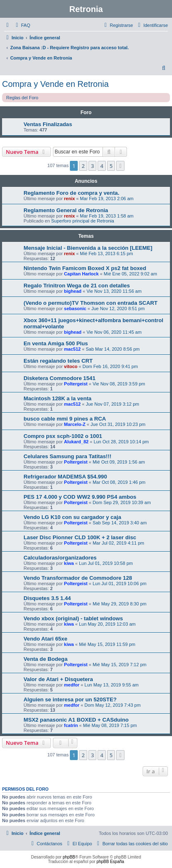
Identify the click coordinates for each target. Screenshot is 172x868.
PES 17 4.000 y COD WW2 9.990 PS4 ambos (80, 497)
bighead (73, 291)
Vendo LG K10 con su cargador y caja (72, 517)
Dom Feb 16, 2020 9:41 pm (110, 366)
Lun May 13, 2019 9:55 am (111, 685)
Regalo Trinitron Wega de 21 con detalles (77, 286)
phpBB (69, 857)
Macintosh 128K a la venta (57, 398)
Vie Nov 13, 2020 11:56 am (114, 291)
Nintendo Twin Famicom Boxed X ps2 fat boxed (85, 268)
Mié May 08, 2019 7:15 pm (110, 725)
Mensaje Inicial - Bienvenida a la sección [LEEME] (88, 248)
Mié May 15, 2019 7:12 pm (119, 665)
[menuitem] (22, 25)
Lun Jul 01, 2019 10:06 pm (119, 583)
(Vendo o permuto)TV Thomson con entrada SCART (91, 303)
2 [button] (83, 166)
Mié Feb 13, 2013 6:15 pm (106, 253)
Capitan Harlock (81, 274)
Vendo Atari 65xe (45, 639)
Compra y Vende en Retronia (55, 84)
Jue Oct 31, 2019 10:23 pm (118, 424)
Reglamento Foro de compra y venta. (72, 193)
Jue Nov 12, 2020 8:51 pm (118, 308)
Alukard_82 (76, 442)
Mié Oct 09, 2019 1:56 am (119, 462)
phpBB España (110, 862)
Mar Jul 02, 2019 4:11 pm (118, 543)
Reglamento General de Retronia (66, 210)
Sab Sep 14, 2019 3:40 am (120, 523)
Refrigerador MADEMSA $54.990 (65, 477)
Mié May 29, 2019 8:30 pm (119, 604)
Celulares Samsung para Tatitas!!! (67, 456)
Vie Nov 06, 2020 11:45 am (114, 332)
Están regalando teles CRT (58, 361)
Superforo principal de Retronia (83, 221)
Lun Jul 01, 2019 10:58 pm (106, 563)
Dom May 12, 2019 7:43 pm (112, 705)
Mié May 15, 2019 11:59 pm (107, 644)
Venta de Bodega (45, 659)
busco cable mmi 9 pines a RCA (65, 419)
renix (69, 198)
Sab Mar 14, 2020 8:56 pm (112, 349)
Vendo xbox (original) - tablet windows (73, 618)
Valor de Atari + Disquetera (58, 679)
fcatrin (71, 725)
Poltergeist (76, 384)
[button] (120, 166)
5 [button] (111, 166)
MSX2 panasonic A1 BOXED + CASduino (76, 720)
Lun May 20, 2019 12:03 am (107, 624)
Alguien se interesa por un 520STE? (70, 699)
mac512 (72, 349)
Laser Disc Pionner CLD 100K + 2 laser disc (80, 537)
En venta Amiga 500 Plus (56, 343)
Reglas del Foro (22, 98)
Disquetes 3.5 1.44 (47, 598)
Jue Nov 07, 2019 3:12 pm (112, 404)
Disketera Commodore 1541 (60, 378)
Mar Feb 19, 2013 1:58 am (107, 216)
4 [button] (102, 166)
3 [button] (92, 166)
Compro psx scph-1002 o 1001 (63, 436)
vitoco (71, 366)
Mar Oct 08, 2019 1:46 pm (119, 482)
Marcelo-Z (75, 424)
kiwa (69, 563)
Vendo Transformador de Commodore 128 (78, 578)
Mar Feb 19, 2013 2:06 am (107, 198)
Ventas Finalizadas (48, 124)
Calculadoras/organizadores (60, 558)
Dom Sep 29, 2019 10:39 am (122, 502)
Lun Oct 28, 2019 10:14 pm (121, 442)
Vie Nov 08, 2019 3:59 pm (119, 384)
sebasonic (75, 308)
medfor (72, 685)
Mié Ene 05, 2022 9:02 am (130, 274)
